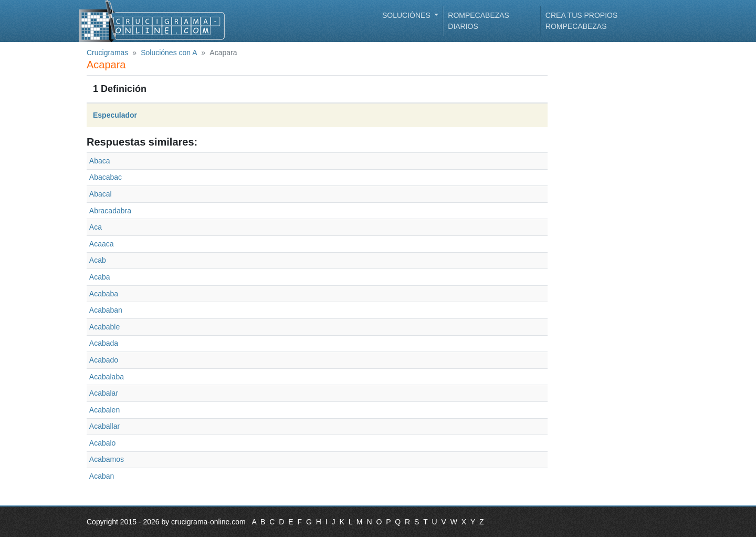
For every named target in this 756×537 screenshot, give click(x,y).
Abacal (101, 194)
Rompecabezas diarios (479, 21)
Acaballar (104, 426)
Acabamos (107, 459)
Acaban (102, 476)
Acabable (104, 327)
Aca (96, 227)
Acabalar (104, 393)
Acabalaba (107, 377)
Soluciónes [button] (407, 15)
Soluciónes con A (169, 53)
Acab (98, 260)
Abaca (100, 161)
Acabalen (104, 410)
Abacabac (106, 177)
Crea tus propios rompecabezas (581, 21)
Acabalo (103, 443)
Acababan (106, 310)
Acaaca (102, 244)
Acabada (104, 343)
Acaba (100, 277)
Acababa (104, 294)
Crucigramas (107, 53)
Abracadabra (110, 211)
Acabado (104, 360)
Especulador (115, 115)
